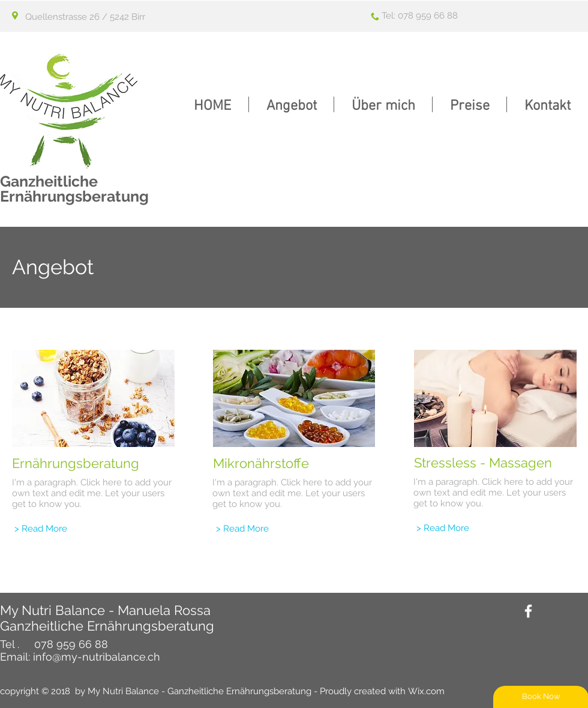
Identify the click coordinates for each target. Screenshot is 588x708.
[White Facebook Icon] (528, 611)
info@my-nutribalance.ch (97, 657)
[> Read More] (41, 529)
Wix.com (426, 691)
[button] (291, 104)
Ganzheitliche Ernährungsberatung (74, 189)
